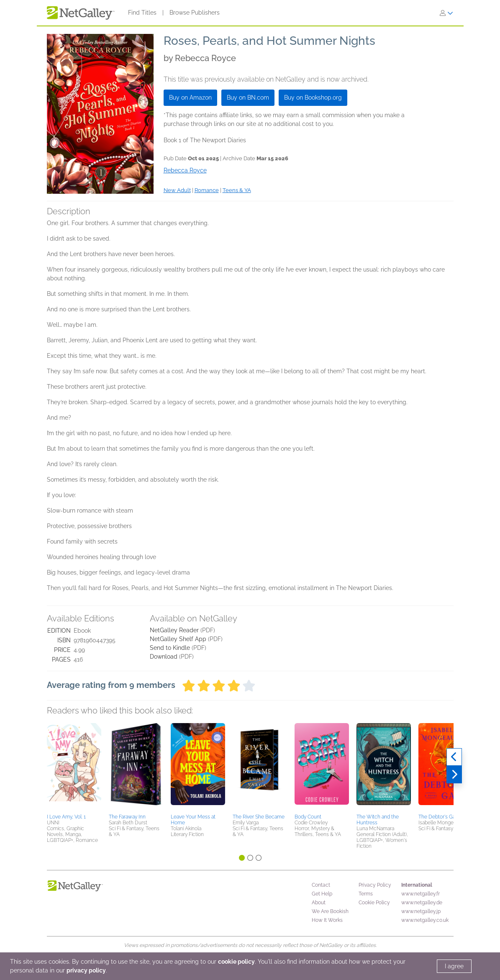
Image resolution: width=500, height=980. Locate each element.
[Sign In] (446, 13)
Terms (366, 894)
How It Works (327, 920)
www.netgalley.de (422, 903)
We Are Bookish (330, 911)
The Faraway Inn (127, 817)
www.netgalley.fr (421, 894)
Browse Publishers (195, 13)
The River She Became (259, 817)
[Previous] (454, 757)
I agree (454, 966)
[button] (74, 767)
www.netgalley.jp (421, 911)
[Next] (454, 775)
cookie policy (236, 962)
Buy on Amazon (190, 97)
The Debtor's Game (441, 817)
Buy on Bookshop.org (313, 97)
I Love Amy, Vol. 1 (66, 817)
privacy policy (86, 970)
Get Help (322, 894)
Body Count (308, 817)
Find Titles (142, 13)
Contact (321, 885)
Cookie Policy (374, 903)
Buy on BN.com (248, 97)
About (319, 903)
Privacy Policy (375, 885)
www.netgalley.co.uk (425, 920)
